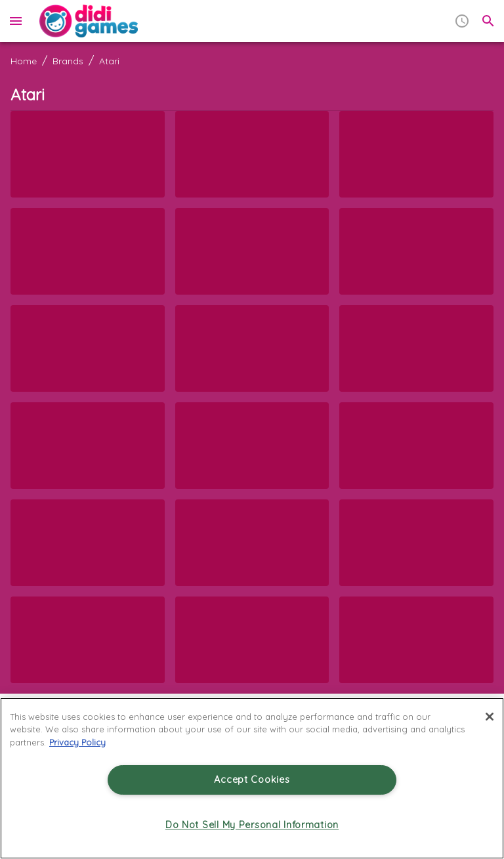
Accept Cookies (252, 780)
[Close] (490, 717)
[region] (252, 778)
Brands (68, 61)
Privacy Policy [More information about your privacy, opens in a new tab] (77, 742)
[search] (488, 21)
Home (24, 61)
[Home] (89, 21)
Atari (109, 61)
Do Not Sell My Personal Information (252, 825)
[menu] (16, 21)
